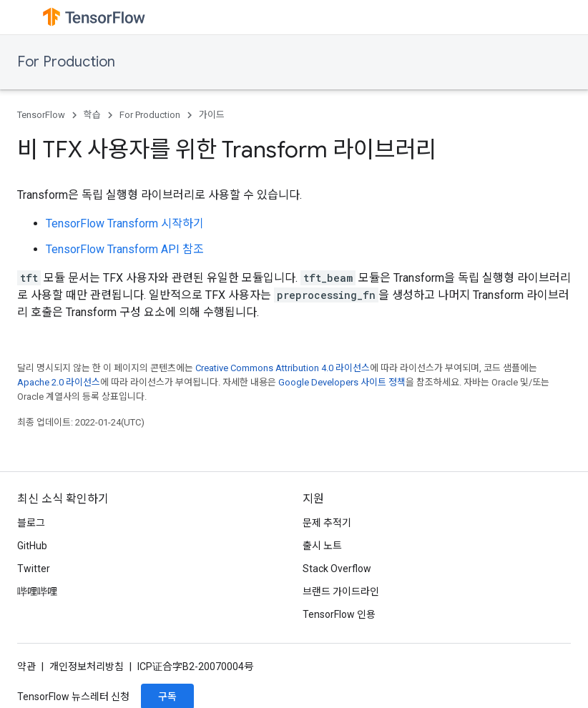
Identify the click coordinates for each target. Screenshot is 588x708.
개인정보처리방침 (87, 667)
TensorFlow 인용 (339, 614)
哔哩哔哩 (37, 591)
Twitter (34, 569)
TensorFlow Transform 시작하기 (125, 223)
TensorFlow (41, 115)
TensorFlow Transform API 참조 (125, 249)
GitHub (32, 546)
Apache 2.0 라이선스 (59, 382)
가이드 (212, 115)
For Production (66, 62)
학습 (92, 115)
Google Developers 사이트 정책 (342, 382)
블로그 (31, 523)
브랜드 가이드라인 (341, 591)
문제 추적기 (327, 523)
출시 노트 (322, 546)
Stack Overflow (337, 569)
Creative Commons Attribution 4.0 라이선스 (283, 368)
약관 (26, 667)
